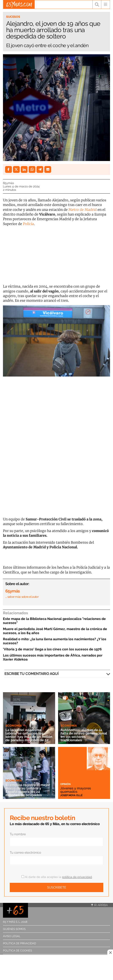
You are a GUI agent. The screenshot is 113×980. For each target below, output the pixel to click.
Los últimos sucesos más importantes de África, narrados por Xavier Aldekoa (53, 657)
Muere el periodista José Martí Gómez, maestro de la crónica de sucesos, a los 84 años (55, 631)
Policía (28, 224)
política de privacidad (77, 877)
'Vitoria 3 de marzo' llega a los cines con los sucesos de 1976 (52, 649)
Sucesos (13, 17)
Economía (14, 726)
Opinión (65, 784)
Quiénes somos (14, 929)
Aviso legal (12, 936)
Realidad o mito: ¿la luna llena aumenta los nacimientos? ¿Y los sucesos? (55, 641)
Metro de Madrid (83, 210)
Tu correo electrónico (25, 853)
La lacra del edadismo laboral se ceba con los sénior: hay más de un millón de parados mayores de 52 (29, 735)
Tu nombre (18, 834)
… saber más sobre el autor (22, 597)
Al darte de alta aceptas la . (57, 877)
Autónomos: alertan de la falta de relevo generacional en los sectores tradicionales (84, 735)
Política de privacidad (20, 943)
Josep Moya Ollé (71, 795)
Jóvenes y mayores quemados (76, 790)
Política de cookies (17, 951)
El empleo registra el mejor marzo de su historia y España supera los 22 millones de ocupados (28, 790)
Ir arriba (99, 905)
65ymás (8, 183)
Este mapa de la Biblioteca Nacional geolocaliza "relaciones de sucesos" (54, 621)
